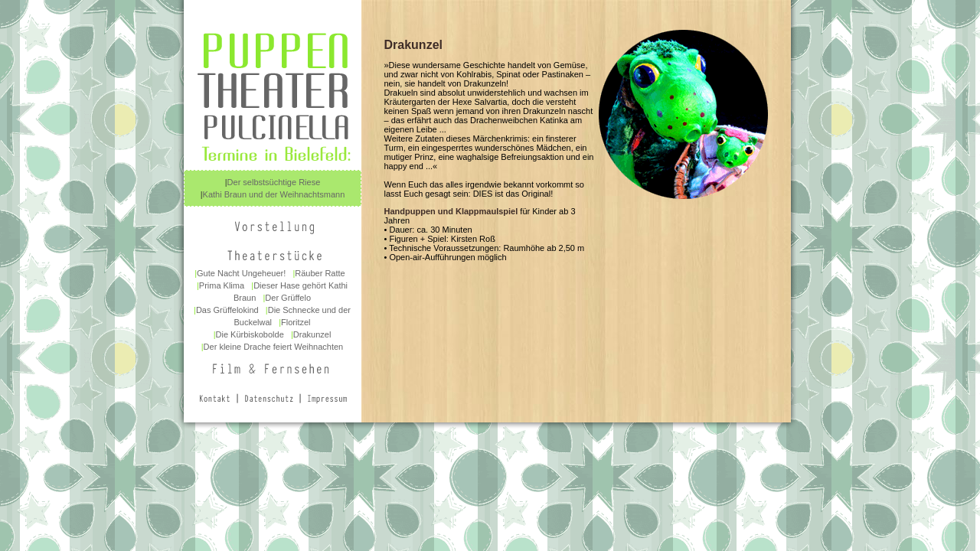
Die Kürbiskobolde (250, 334)
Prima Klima (222, 285)
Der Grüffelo (288, 298)
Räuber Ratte (320, 273)
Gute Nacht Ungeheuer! (241, 273)
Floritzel (296, 322)
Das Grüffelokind (227, 310)
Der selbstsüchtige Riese (274, 182)
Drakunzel (312, 334)
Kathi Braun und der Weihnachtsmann (274, 194)
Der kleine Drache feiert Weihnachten (274, 347)
